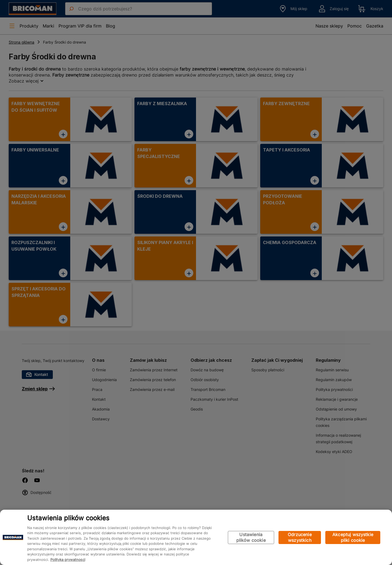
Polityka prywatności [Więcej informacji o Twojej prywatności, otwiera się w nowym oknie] (68, 560)
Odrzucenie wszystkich (300, 537)
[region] (196, 537)
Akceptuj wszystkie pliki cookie (353, 537)
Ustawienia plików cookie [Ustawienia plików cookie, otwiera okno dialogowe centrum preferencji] (251, 537)
